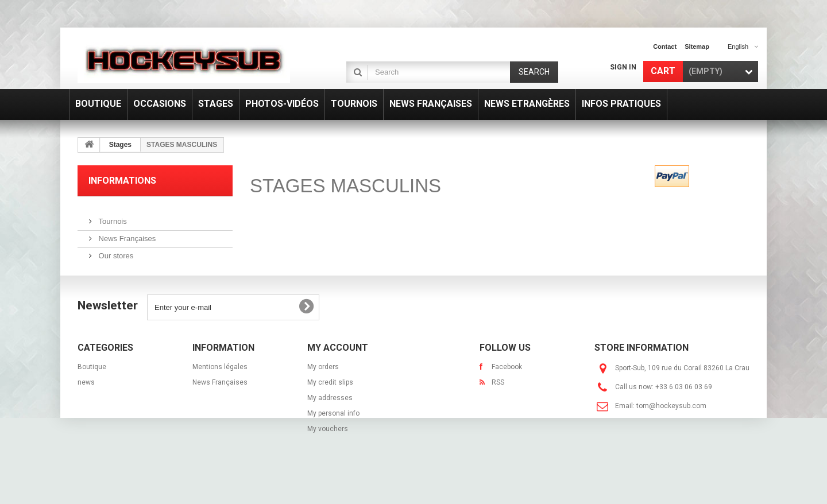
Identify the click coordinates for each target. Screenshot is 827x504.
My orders (323, 386)
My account (338, 367)
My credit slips (330, 401)
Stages (120, 145)
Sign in (623, 67)
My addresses (330, 417)
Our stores (115, 251)
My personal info (333, 432)
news (86, 401)
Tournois (112, 217)
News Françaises (126, 234)
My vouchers (328, 448)
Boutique (92, 386)
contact (665, 46)
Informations (122, 181)
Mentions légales (220, 386)
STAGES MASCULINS (345, 186)
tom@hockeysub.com (671, 425)
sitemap (697, 46)
